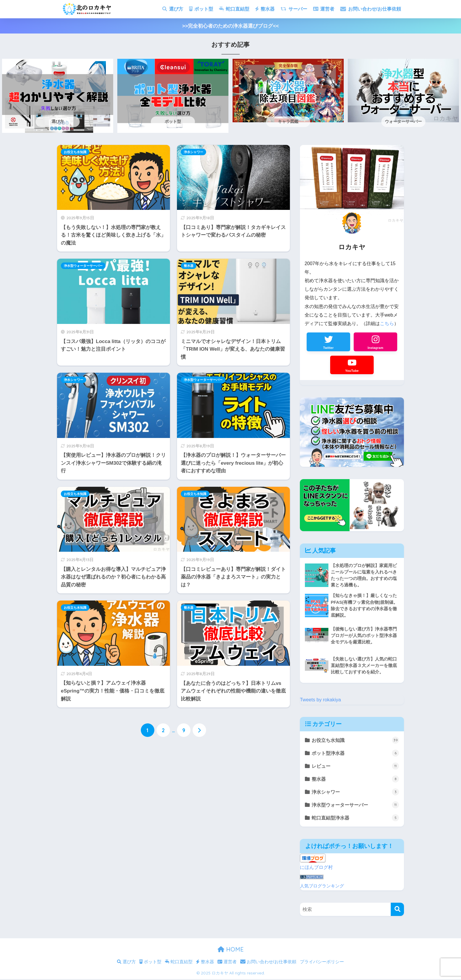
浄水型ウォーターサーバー (83, 266)
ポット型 (201, 9)
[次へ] (199, 730)
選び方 (173, 9)
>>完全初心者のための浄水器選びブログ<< (231, 26)
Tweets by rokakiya (321, 700)
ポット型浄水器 (355, 754)
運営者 (324, 9)
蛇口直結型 (234, 9)
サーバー (294, 9)
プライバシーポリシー (322, 963)
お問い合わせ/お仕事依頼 (371, 9)
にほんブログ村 (317, 869)
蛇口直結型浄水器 (355, 820)
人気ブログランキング (322, 887)
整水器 (265, 9)
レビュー (355, 767)
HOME (231, 950)
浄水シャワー (193, 152)
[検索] (397, 910)
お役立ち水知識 (75, 152)
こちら (387, 323)
